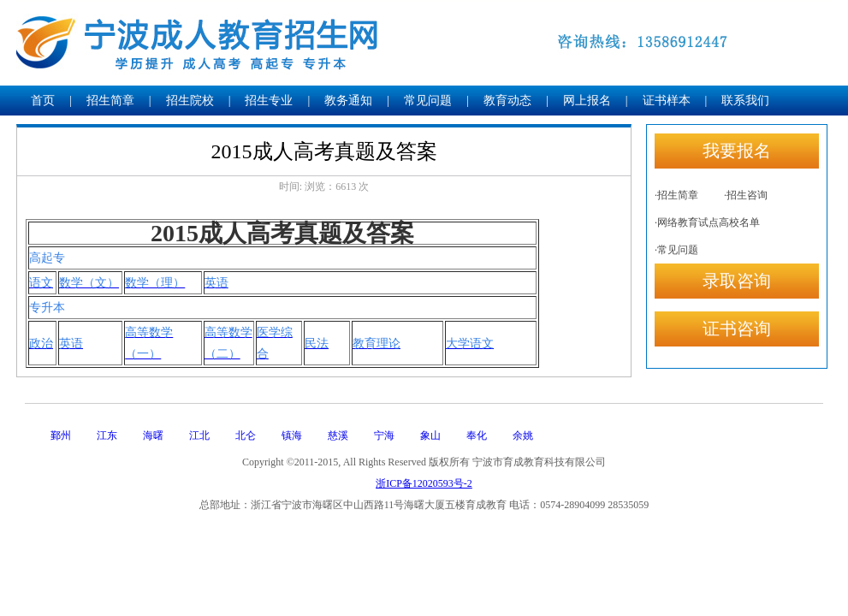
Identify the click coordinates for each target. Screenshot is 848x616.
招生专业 (269, 101)
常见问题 (428, 101)
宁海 (384, 435)
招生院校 (190, 101)
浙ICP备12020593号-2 (424, 483)
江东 (107, 435)
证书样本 (667, 101)
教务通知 (348, 101)
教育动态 (507, 101)
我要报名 (737, 151)
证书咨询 (737, 329)
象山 (430, 435)
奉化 (477, 435)
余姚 (523, 435)
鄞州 (61, 435)
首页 (43, 101)
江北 (199, 435)
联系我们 (745, 101)
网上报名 (587, 101)
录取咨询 (737, 281)
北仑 (246, 435)
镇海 (292, 435)
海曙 (153, 435)
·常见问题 (676, 250)
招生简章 (110, 101)
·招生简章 (676, 195)
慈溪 (338, 435)
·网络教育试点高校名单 (707, 222)
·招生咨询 (746, 195)
